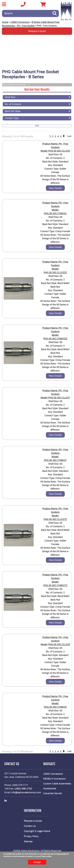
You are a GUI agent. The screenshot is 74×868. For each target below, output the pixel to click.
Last (69, 136)
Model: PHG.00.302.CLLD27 (55, 398)
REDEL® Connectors (54, 779)
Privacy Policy (31, 836)
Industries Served (52, 794)
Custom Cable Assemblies (57, 784)
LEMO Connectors (20, 22)
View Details (55, 188)
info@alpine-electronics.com (26, 793)
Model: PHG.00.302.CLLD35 (55, 644)
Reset (37, 126)
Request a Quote (37, 31)
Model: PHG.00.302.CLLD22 (55, 151)
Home (5, 22)
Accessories (50, 789)
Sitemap (28, 842)
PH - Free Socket (26, 26)
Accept (37, 862)
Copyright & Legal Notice (37, 831)
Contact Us (30, 826)
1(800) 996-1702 (23, 789)
